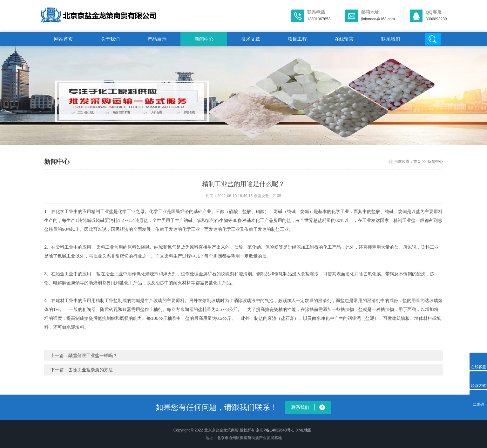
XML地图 (304, 430)
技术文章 (251, 39)
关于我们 (110, 39)
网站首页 (64, 39)
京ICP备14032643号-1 (275, 430)
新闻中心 (204, 39)
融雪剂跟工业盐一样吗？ (93, 355)
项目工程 (297, 39)
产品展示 (157, 39)
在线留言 (344, 39)
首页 (417, 162)
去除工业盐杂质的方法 (91, 370)
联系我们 (391, 39)
